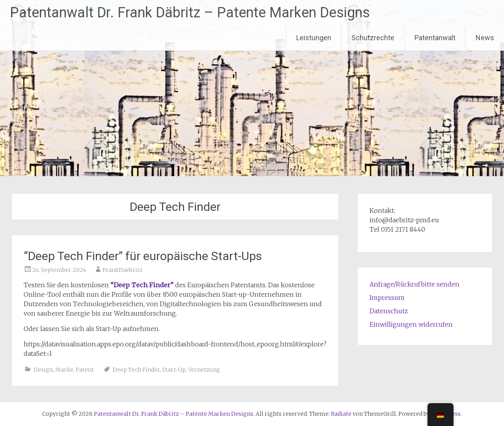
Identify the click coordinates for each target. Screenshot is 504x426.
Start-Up (174, 370)
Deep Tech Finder (136, 370)
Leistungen (314, 38)
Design (43, 370)
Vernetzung (204, 370)
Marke (64, 370)
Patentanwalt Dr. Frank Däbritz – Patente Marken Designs (190, 13)
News (485, 38)
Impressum (387, 298)
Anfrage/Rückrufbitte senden (414, 284)
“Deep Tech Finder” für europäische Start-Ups (143, 256)
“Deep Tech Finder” (142, 285)
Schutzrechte (373, 38)
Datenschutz (389, 311)
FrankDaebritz (123, 270)
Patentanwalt (435, 38)
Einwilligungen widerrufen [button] (411, 324)
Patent (85, 370)
